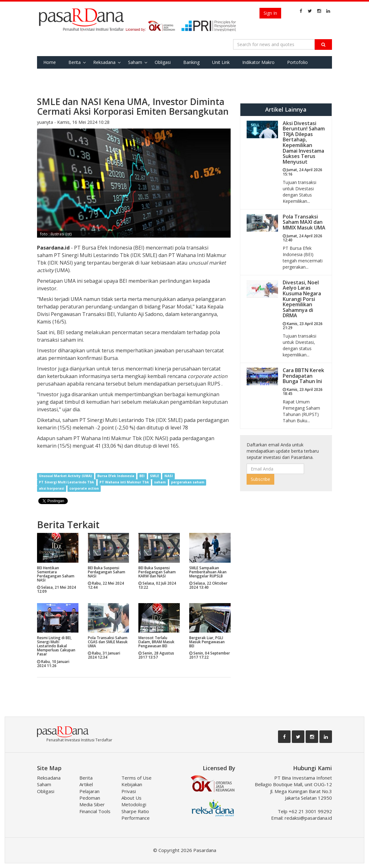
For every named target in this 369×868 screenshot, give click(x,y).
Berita (75, 62)
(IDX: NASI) (60, 263)
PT (58, 255)
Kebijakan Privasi (132, 788)
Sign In (270, 13)
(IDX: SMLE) (169, 420)
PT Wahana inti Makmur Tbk (124, 482)
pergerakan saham (188, 482)
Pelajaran (89, 791)
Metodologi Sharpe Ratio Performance (136, 811)
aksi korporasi (51, 489)
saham (160, 482)
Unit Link (221, 62)
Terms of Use (136, 778)
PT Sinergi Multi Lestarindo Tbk (67, 482)
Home (50, 62)
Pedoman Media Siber (92, 801)
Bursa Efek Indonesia (116, 476)
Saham (135, 62)
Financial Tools (95, 811)
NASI (169, 476)
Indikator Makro (258, 62)
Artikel (86, 784)
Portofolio (297, 62)
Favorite (52, 75)
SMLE (155, 476)
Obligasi (163, 62)
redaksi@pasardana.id (308, 818)
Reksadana (104, 62)
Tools (78, 75)
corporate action (84, 489)
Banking (191, 62)
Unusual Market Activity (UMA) (65, 476)
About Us (131, 798)
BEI (142, 476)
